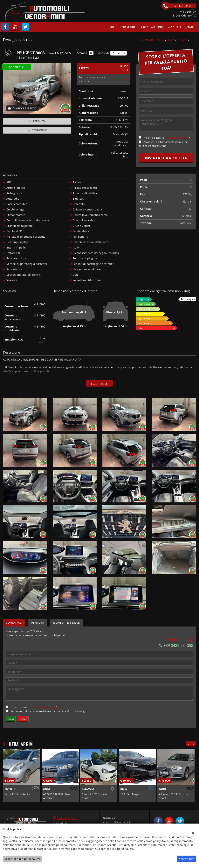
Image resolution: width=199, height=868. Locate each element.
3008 (193, 40)
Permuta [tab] (38, 623)
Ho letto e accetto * (167, 138)
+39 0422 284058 (176, 645)
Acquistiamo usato (152, 27)
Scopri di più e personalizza (23, 859)
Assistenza (175, 27)
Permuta (37, 121)
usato (171, 40)
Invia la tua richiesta (166, 158)
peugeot (182, 40)
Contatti (191, 27)
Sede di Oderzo (67, 818)
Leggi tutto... (99, 384)
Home (112, 27)
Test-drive (37, 130)
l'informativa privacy (176, 138)
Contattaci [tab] (14, 623)
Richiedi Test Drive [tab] (66, 623)
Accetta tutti (187, 859)
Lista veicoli (128, 27)
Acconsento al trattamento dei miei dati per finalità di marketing (48, 711)
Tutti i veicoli (156, 40)
